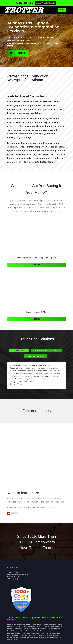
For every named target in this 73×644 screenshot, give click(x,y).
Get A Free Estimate (46, 3)
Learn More (16, 384)
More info (37, 265)
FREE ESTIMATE (18, 53)
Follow (14, 513)
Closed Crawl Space (36, 356)
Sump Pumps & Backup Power (46, 351)
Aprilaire (19, 351)
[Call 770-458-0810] (25, 3)
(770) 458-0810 (13, 579)
